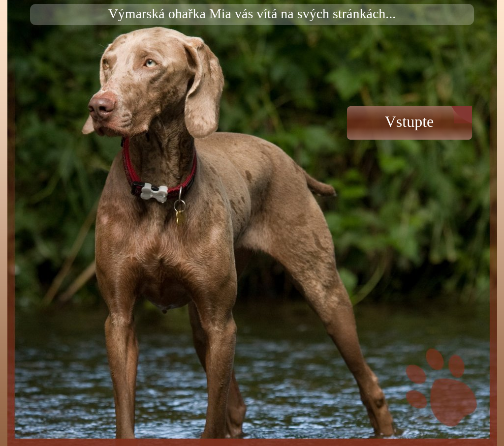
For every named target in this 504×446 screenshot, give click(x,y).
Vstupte (409, 121)
